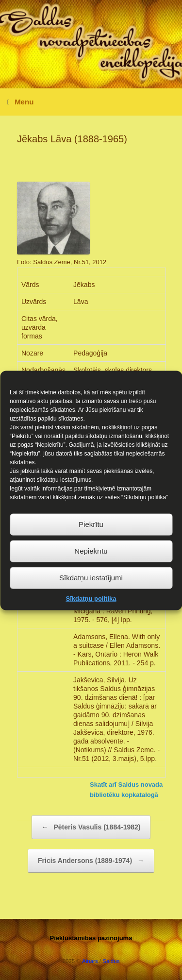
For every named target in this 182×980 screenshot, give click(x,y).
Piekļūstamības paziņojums (91, 938)
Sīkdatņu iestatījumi (91, 592)
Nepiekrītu (91, 565)
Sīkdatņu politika (91, 613)
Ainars (90, 961)
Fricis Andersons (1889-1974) (91, 861)
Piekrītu (91, 538)
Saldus (111, 961)
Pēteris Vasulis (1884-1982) (91, 827)
